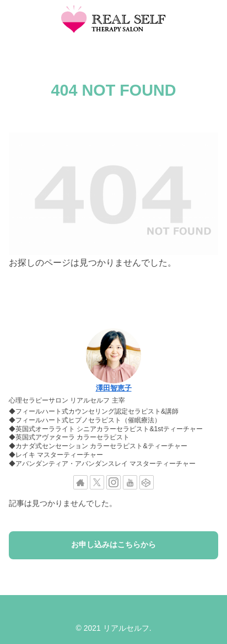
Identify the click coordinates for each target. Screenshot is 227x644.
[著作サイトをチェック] (80, 482)
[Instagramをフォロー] (113, 482)
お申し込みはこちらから (113, 545)
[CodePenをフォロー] (147, 482)
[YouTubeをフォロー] (130, 482)
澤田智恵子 (114, 388)
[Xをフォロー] (97, 482)
